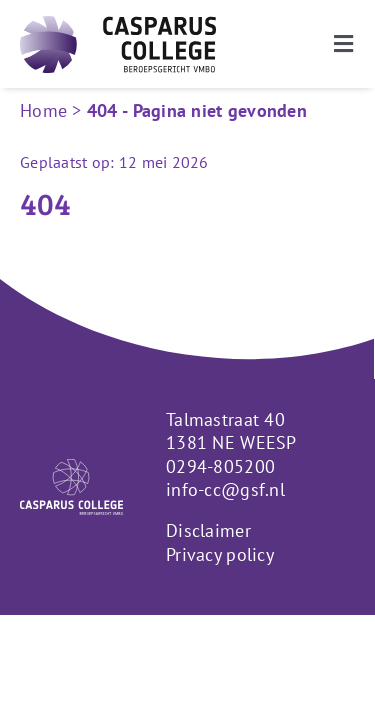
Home (43, 110)
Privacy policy (220, 604)
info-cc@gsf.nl (225, 539)
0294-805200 (220, 515)
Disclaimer (208, 580)
